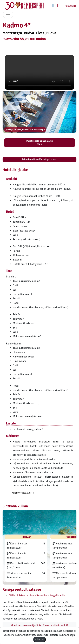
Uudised (59, 625)
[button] (39, 112)
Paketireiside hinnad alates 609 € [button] (39, 143)
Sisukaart (48, 625)
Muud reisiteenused (22, 625)
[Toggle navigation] (8, 14)
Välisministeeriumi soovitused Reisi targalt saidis (37, 595)
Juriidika (38, 625)
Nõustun (39, 640)
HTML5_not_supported (39, 72)
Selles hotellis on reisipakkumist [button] (39, 159)
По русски (70, 6)
